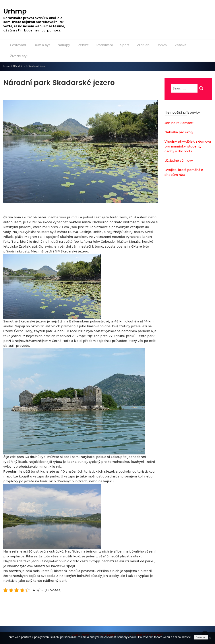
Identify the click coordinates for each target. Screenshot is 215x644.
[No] (209, 638)
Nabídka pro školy (179, 132)
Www (163, 45)
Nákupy (64, 45)
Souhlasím (201, 637)
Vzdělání (143, 45)
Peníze (83, 45)
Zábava (180, 45)
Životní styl (19, 56)
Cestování (18, 45)
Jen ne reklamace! (179, 123)
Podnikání (105, 45)
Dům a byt (42, 45)
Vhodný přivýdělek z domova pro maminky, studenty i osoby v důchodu (188, 146)
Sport (125, 45)
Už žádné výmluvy (179, 161)
